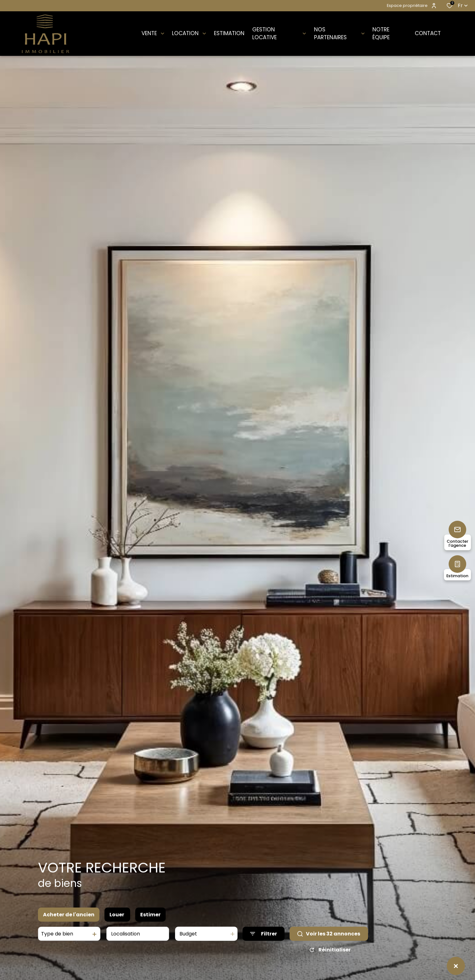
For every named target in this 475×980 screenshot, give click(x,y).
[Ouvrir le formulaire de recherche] (264, 934)
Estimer (150, 915)
